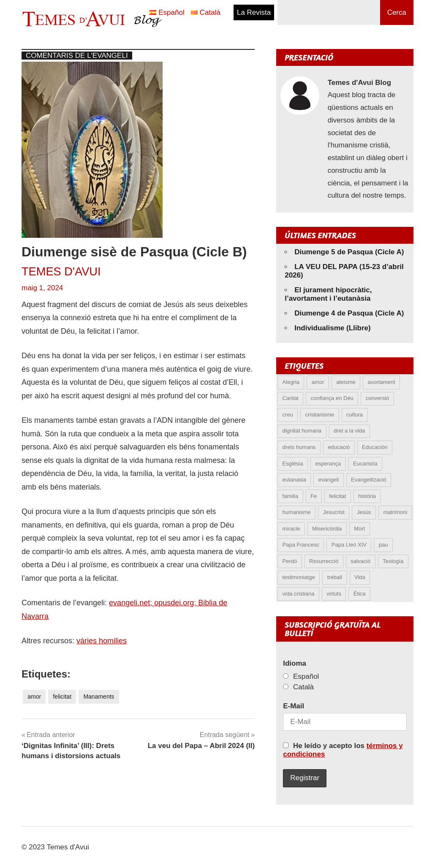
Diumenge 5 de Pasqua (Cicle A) (349, 252)
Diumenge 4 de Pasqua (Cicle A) (349, 313)
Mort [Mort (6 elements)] (359, 529)
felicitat (62, 697)
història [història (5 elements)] (367, 496)
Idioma (295, 663)
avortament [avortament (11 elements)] (382, 382)
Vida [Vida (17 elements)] (360, 577)
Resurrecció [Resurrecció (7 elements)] (324, 561)
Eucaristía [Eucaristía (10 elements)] (365, 464)
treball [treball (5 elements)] (335, 577)
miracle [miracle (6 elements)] (291, 529)
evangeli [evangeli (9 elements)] (329, 480)
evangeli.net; (132, 603)
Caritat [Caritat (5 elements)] (291, 398)
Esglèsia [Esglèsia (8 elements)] (293, 464)
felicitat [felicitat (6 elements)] (337, 496)
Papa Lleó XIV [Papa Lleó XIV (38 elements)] (349, 545)
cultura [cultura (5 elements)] (355, 415)
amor (34, 697)
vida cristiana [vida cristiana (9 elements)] (299, 594)
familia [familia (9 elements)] (291, 496)
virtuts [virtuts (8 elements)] (334, 594)
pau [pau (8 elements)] (383, 545)
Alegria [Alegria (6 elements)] (291, 382)
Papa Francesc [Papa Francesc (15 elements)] (301, 545)
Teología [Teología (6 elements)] (393, 561)
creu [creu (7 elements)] (288, 415)
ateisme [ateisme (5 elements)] (346, 382)
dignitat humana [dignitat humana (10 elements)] (302, 431)
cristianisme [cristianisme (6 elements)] (320, 415)
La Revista (254, 12)
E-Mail (294, 706)
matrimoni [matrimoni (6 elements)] (395, 512)
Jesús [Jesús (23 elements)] (364, 512)
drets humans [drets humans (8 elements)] (299, 447)
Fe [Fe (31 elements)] (314, 496)
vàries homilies (102, 641)
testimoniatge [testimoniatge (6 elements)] (299, 577)
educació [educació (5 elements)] (339, 447)
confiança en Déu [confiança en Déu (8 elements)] (332, 398)
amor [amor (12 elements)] (318, 382)
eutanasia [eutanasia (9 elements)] (294, 480)
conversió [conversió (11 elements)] (378, 398)
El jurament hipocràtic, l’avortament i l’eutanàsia (328, 294)
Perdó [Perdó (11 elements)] (290, 561)
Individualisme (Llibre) (332, 328)
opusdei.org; (176, 603)
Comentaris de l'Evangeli (77, 56)
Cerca (397, 12)
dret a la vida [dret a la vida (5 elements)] (349, 431)
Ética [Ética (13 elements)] (360, 594)
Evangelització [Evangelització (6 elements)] (369, 480)
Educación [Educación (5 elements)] (375, 447)
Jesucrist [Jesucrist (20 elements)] (334, 512)
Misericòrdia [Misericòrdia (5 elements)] (327, 529)
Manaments (99, 697)
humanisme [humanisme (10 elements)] (297, 512)
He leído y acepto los (343, 750)
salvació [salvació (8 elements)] (360, 561)
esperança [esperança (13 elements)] (328, 464)
